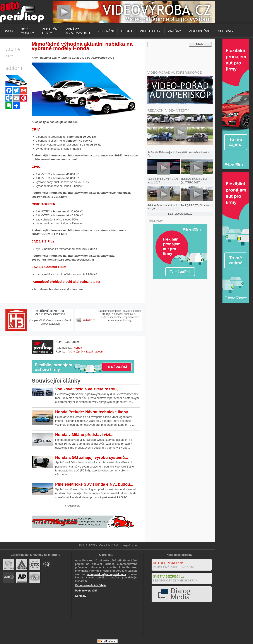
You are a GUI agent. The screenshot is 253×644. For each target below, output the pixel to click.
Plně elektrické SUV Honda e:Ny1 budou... (94, 484)
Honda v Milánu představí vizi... (84, 435)
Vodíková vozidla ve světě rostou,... (88, 389)
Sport (127, 31)
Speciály (226, 31)
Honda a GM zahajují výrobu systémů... (92, 458)
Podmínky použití (86, 591)
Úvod (8, 31)
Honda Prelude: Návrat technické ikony (92, 412)
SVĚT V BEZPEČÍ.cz (168, 576)
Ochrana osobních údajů (90, 585)
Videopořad (200, 31)
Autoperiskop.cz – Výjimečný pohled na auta (22, 12)
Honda (78, 348)
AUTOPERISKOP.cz (168, 563)
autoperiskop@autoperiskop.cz (107, 574)
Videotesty (150, 31)
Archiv (72, 352)
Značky (175, 31)
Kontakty (81, 596)
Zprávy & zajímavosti (90, 352)
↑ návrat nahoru (73, 506)
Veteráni (106, 31)
